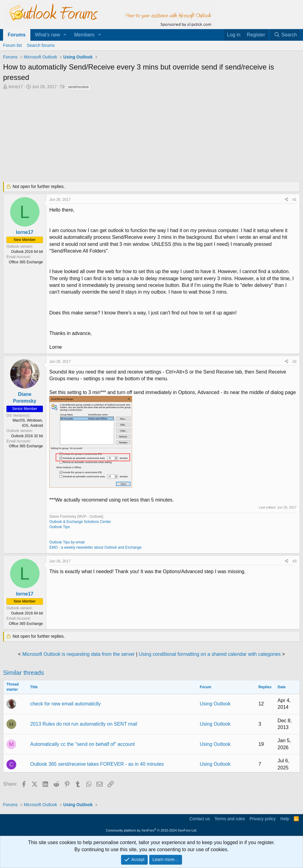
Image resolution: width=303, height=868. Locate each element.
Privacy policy (263, 819)
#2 (295, 362)
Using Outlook (215, 704)
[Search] (285, 35)
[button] (65, 35)
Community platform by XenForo (152, 830)
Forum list (12, 45)
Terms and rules (230, 819)
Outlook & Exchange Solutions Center (80, 522)
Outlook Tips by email (67, 542)
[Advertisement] (151, 137)
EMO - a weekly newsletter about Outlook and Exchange (95, 547)
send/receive (78, 87)
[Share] (286, 200)
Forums (17, 35)
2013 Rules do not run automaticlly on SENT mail (83, 724)
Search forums (41, 45)
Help (285, 819)
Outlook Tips (60, 527)
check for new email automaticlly (65, 704)
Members (84, 35)
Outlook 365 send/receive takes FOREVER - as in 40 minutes (97, 764)
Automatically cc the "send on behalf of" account (82, 744)
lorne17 (16, 87)
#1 (295, 200)
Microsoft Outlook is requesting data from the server (79, 654)
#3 (295, 561)
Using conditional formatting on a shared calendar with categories (210, 654)
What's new (47, 35)
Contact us (200, 819)
